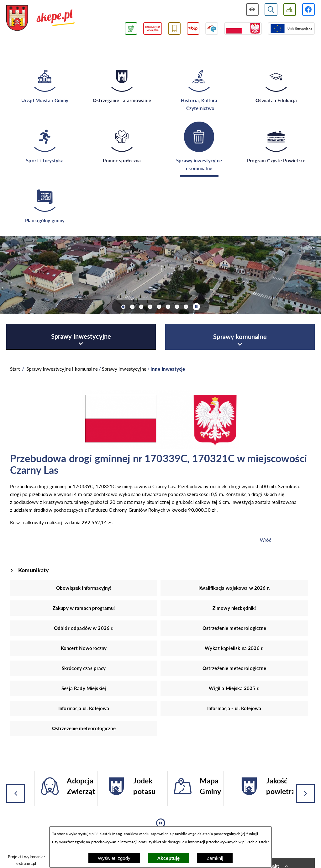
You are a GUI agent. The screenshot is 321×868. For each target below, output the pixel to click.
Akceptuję (169, 858)
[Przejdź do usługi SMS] (174, 29)
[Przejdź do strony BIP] (193, 29)
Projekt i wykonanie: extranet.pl (26, 860)
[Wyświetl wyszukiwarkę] (271, 10)
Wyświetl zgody (114, 858)
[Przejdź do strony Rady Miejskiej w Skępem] (153, 29)
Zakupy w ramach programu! (84, 608)
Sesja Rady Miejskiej (84, 688)
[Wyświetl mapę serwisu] (290, 10)
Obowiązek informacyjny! (84, 588)
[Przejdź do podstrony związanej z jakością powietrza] (131, 29)
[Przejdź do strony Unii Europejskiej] (291, 29)
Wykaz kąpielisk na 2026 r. (234, 648)
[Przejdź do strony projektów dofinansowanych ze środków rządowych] (243, 29)
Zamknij (215, 858)
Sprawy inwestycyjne (124, 369)
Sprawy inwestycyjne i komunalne (62, 369)
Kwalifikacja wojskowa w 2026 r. (234, 588)
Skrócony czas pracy (84, 668)
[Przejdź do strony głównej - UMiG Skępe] (41, 18)
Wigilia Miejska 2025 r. (234, 688)
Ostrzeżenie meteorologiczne (234, 628)
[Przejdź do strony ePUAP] (212, 29)
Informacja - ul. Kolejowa (234, 708)
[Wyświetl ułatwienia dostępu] (253, 10)
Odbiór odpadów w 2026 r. (84, 628)
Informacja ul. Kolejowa (84, 708)
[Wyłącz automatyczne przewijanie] (196, 307)
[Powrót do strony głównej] (15, 369)
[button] (160, 447)
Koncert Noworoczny (84, 648)
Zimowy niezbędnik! (234, 608)
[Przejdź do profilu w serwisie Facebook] (309, 10)
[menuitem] (81, 337)
